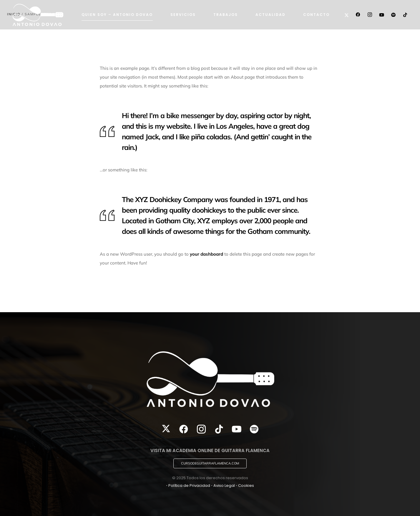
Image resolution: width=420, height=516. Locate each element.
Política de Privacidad (189, 486)
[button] (210, 463)
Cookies (246, 486)
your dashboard (206, 254)
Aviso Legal (224, 486)
